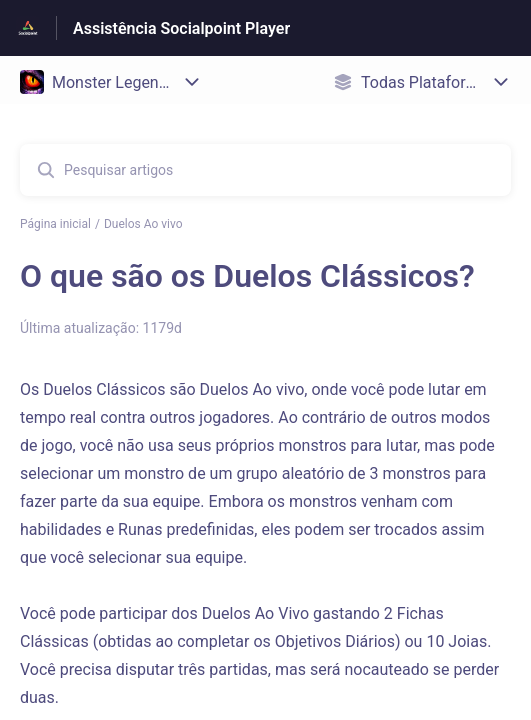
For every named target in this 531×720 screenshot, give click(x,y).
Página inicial (55, 224)
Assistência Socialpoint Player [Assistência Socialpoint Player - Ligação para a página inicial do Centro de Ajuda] (181, 28)
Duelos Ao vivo (143, 224)
